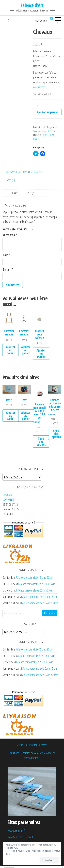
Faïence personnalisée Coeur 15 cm (39, 597)
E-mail (8, 269)
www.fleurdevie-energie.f (20, 837)
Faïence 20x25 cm (48, 131)
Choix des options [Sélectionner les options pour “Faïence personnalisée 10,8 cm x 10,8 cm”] (41, 441)
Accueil (21, 745)
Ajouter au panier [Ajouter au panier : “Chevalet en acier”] (26, 350)
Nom (6, 255)
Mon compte (41, 21)
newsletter (32, 745)
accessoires (39, 87)
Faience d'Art (32, 5)
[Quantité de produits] (39, 106)
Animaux (37, 131)
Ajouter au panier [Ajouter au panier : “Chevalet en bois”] (11, 350)
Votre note (9, 229)
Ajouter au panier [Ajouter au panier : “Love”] (26, 416)
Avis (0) (11, 180)
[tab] (26, 172)
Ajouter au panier (47, 112)
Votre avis (10, 235)
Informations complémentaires (24, 172)
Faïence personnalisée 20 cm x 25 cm (37, 584)
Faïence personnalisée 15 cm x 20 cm (34, 577)
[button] (9, 318)
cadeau (46, 135)
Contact (43, 745)
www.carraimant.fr (17, 831)
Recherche (50, 613)
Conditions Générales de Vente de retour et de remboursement (32, 755)
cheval (52, 135)
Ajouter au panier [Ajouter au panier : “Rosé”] (11, 416)
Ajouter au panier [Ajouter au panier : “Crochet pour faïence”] (41, 353)
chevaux (36, 139)
